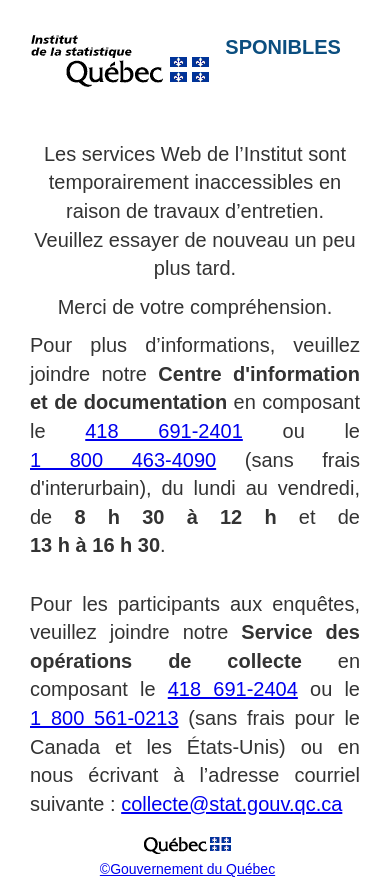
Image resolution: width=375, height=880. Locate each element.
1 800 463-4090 (123, 460)
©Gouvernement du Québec (187, 869)
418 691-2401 (164, 431)
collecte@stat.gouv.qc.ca (231, 804)
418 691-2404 (233, 689)
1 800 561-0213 (104, 718)
